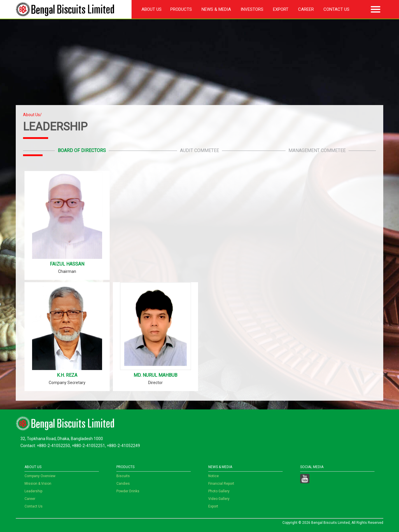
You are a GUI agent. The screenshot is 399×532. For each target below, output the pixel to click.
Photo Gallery (219, 491)
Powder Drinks (128, 491)
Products (181, 9)
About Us (152, 9)
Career (306, 9)
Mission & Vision (38, 484)
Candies (123, 484)
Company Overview (40, 476)
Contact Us (336, 9)
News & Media (216, 9)
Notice (213, 476)
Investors (252, 9)
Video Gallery (219, 499)
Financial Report (221, 484)
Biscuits (123, 476)
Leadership (33, 491)
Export (281, 9)
